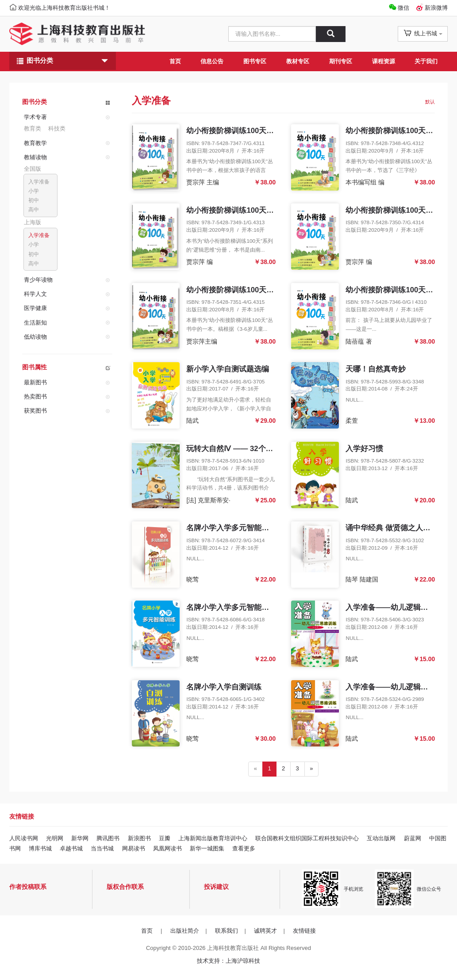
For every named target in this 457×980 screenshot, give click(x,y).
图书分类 (62, 61)
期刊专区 (341, 61)
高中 (34, 209)
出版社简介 (185, 931)
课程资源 (384, 61)
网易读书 (134, 848)
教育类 (33, 128)
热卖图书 (35, 396)
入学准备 (39, 182)
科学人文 (35, 294)
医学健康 (35, 308)
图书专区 (255, 61)
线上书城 (423, 33)
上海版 (33, 222)
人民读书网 (24, 838)
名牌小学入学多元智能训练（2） (241, 607)
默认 (430, 102)
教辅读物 (35, 157)
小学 (34, 191)
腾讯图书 (108, 838)
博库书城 (40, 848)
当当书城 (102, 848)
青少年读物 (38, 280)
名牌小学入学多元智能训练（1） (241, 528)
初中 (34, 200)
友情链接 (304, 931)
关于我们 (426, 61)
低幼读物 (35, 337)
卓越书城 (71, 848)
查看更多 (244, 848)
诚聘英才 (265, 931)
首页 (175, 61)
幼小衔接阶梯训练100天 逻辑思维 (242, 210)
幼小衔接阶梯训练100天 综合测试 (242, 290)
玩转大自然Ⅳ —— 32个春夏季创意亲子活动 (260, 449)
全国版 (33, 169)
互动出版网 (381, 838)
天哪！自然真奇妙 (376, 369)
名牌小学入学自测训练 (224, 687)
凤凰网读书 (167, 848)
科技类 (57, 128)
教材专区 (298, 61)
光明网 (55, 838)
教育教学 (35, 143)
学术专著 (35, 117)
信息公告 (212, 61)
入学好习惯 (364, 449)
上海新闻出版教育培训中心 (213, 838)
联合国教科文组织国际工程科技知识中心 (307, 838)
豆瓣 (165, 838)
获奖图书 (35, 411)
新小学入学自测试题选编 (228, 369)
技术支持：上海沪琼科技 (228, 961)
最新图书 (35, 382)
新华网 (80, 838)
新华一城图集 (207, 848)
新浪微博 (436, 8)
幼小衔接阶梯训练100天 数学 (394, 210)
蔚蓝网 (413, 838)
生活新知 (35, 322)
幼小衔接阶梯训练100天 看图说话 (242, 131)
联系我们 (227, 931)
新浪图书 (139, 838)
